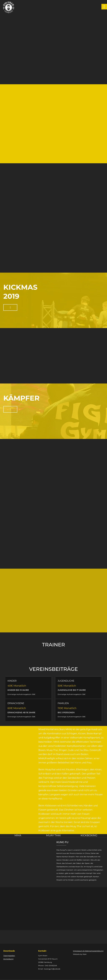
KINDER (12, 681)
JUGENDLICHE (66, 681)
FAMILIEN (63, 703)
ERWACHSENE (16, 703)
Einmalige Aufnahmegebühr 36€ (21, 694)
